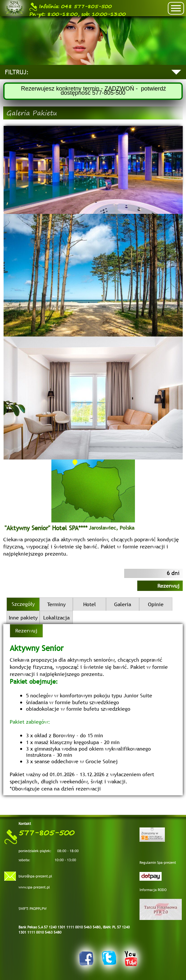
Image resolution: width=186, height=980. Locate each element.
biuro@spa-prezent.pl (35, 876)
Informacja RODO (153, 890)
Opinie (156, 604)
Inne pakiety (23, 618)
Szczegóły (23, 604)
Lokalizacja (56, 618)
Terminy (56, 604)
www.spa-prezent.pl (34, 887)
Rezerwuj (168, 586)
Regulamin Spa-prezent (158, 863)
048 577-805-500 (71, 7)
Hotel (90, 604)
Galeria (123, 604)
